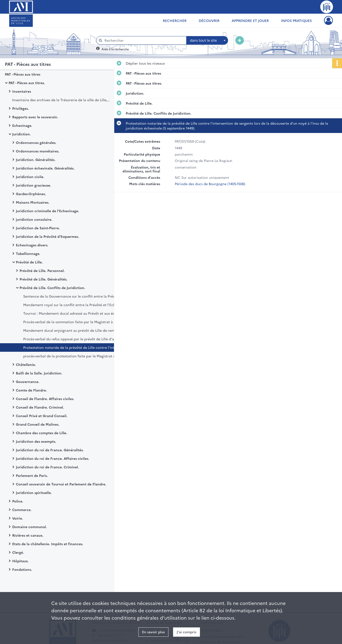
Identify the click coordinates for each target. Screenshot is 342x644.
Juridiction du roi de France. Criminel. (47, 467)
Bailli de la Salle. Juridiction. (39, 373)
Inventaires (22, 91)
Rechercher (175, 20)
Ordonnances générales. (36, 142)
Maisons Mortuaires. (33, 202)
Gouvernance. (28, 382)
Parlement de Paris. (32, 475)
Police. (18, 501)
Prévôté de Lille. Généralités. (43, 279)
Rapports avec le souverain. (35, 117)
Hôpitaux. (21, 561)
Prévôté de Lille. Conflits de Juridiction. (52, 288)
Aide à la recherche (115, 49)
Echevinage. (22, 125)
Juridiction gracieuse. (33, 185)
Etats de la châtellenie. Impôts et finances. (48, 544)
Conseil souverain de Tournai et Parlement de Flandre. (61, 484)
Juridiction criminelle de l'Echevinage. (47, 211)
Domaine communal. (30, 527)
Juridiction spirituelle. (34, 493)
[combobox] (207, 40)
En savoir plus (153, 632)
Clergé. (18, 552)
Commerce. (22, 510)
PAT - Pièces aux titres (23, 74)
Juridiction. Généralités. (36, 160)
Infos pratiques (296, 20)
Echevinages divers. (32, 245)
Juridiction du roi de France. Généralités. (50, 450)
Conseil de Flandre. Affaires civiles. (45, 399)
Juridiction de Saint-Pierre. (38, 228)
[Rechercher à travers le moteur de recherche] (144, 40)
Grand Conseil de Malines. (38, 424)
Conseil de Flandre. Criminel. (40, 407)
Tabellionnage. (28, 253)
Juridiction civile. (30, 177)
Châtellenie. (26, 364)
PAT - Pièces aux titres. (27, 83)
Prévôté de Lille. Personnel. (42, 271)
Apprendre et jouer (250, 20)
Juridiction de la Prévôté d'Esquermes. (47, 236)
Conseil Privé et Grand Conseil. (42, 416)
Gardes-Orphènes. (31, 194)
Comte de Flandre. (31, 390)
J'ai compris (187, 632)
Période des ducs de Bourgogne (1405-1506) (210, 183)
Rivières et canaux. (28, 535)
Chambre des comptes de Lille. (41, 433)
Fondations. (22, 569)
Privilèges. (21, 108)
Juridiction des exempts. (36, 441)
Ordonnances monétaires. (38, 151)
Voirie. (18, 518)
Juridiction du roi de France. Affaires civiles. (52, 458)
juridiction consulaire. (34, 219)
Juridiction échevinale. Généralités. (45, 168)
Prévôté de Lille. (29, 262)
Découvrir (209, 20)
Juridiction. (21, 134)
